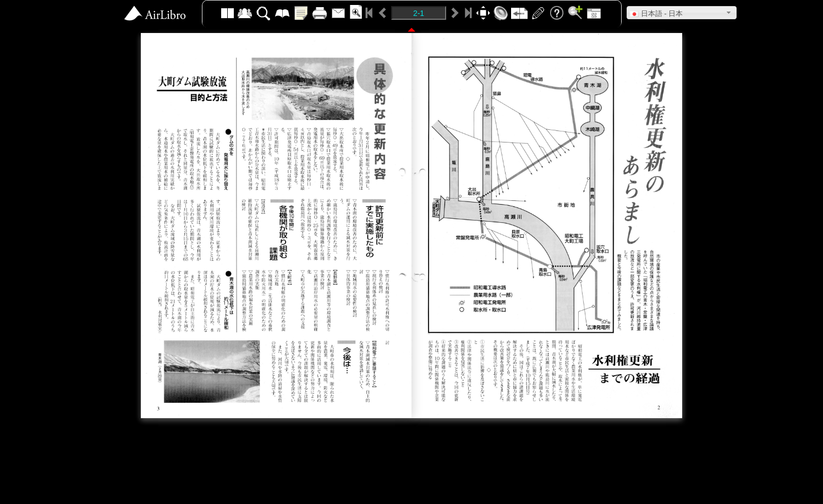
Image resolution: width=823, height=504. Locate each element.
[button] (682, 13)
